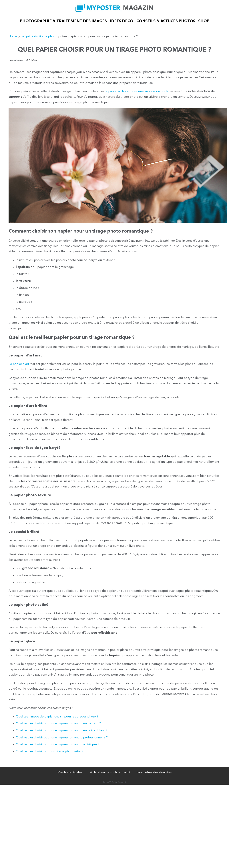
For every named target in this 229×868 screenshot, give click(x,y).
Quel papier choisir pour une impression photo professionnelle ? (62, 738)
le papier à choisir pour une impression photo (137, 91)
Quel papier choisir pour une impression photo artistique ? (57, 745)
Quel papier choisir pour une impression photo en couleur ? (58, 724)
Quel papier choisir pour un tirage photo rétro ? (50, 751)
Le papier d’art (19, 364)
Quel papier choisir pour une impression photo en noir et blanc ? (62, 731)
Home (13, 37)
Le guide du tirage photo (39, 37)
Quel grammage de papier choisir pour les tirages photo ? (57, 717)
